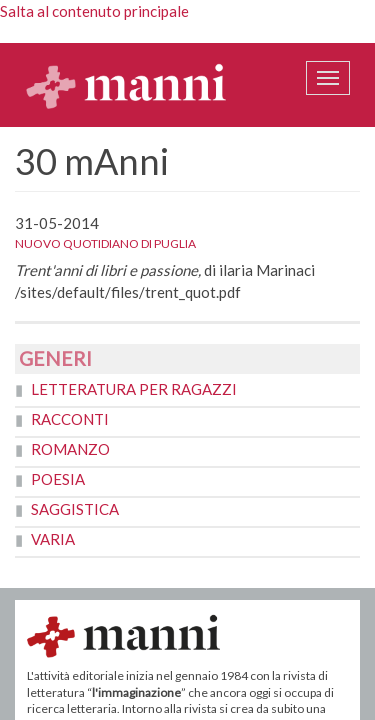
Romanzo (70, 449)
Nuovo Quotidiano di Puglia (105, 243)
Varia (53, 539)
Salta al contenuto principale (94, 11)
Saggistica (75, 509)
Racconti (70, 419)
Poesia (58, 479)
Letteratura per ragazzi (134, 389)
